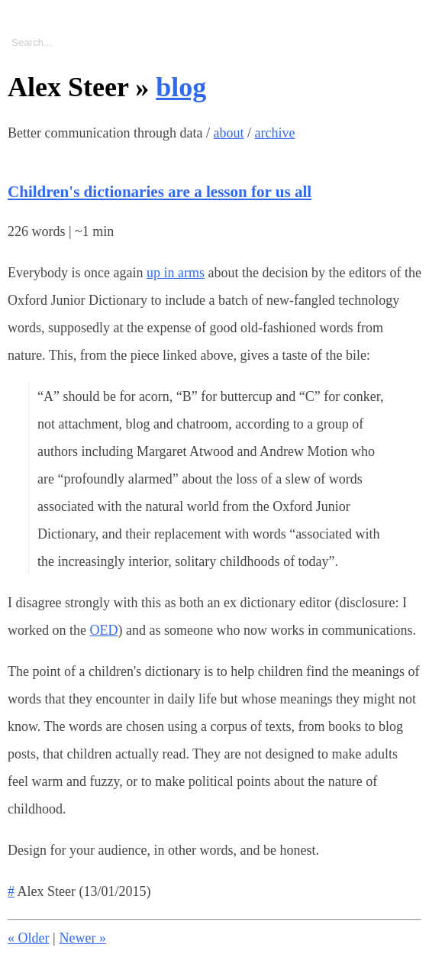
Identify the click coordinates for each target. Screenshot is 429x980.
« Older (28, 938)
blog (181, 87)
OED (103, 630)
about (228, 133)
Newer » (83, 938)
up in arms (176, 273)
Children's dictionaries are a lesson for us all (160, 192)
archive (274, 133)
